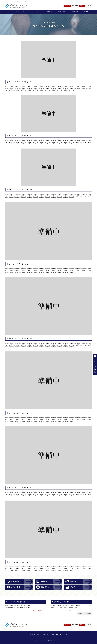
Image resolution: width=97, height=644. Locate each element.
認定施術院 (75, 12)
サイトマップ (66, 634)
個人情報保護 (56, 634)
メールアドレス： (56, 610)
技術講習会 (50, 12)
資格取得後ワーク (63, 12)
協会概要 (37, 634)
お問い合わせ (86, 12)
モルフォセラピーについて (23, 12)
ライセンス (40, 12)
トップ (8, 12)
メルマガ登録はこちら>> (40, 611)
